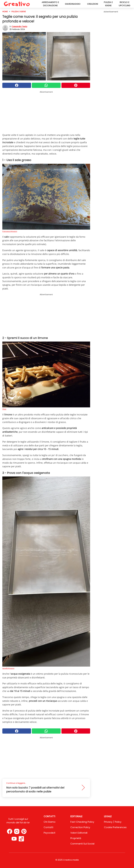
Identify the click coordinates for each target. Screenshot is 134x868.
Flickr (4, 409)
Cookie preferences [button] (115, 827)
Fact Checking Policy (82, 822)
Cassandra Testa (19, 26)
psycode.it (49, 833)
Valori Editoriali (79, 833)
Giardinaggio (73, 4)
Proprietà (76, 838)
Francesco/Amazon (10, 231)
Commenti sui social (82, 844)
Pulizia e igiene (108, 4)
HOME (5, 11)
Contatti (48, 827)
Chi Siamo (50, 822)
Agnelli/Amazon (8, 668)
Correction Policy (80, 827)
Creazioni (93, 4)
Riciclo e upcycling (124, 4)
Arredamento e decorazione (50, 4)
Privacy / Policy (113, 822)
